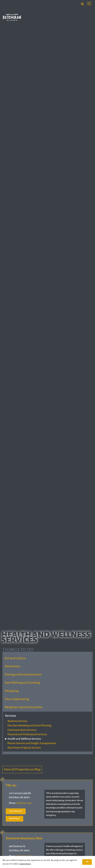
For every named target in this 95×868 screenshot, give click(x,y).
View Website (16, 811)
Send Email (15, 818)
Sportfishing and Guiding (22, 683)
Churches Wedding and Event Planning (29, 726)
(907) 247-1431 (24, 803)
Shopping (12, 691)
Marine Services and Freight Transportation (32, 743)
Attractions (12, 666)
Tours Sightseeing (17, 699)
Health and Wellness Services (24, 739)
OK (87, 862)
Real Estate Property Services (24, 748)
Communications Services (22, 730)
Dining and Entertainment (23, 674)
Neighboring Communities (23, 707)
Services (11, 716)
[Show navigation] (89, 4)
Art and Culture (15, 658)
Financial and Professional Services (27, 734)
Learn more (25, 864)
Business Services (17, 721)
